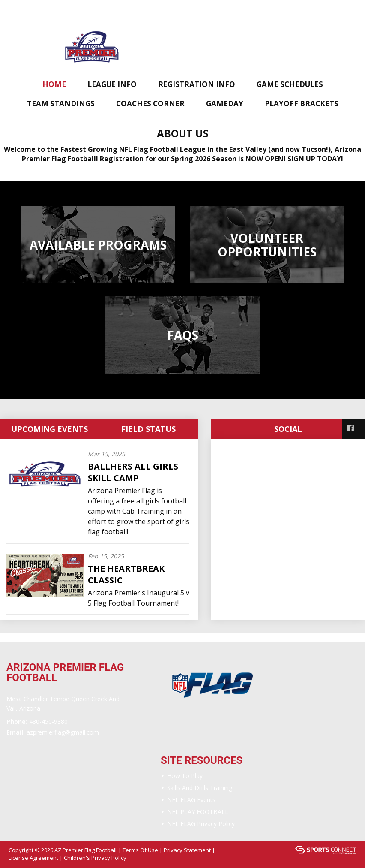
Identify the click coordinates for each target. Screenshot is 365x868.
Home (54, 84)
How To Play (185, 776)
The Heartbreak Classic (126, 574)
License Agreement (33, 858)
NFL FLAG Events (191, 800)
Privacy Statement (187, 850)
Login (144, 858)
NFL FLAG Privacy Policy (201, 824)
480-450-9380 (48, 722)
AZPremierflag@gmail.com (63, 732)
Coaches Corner (150, 104)
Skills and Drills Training (200, 788)
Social (288, 429)
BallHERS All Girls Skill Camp (133, 472)
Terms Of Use (140, 850)
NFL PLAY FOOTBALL (198, 812)
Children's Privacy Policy (95, 858)
